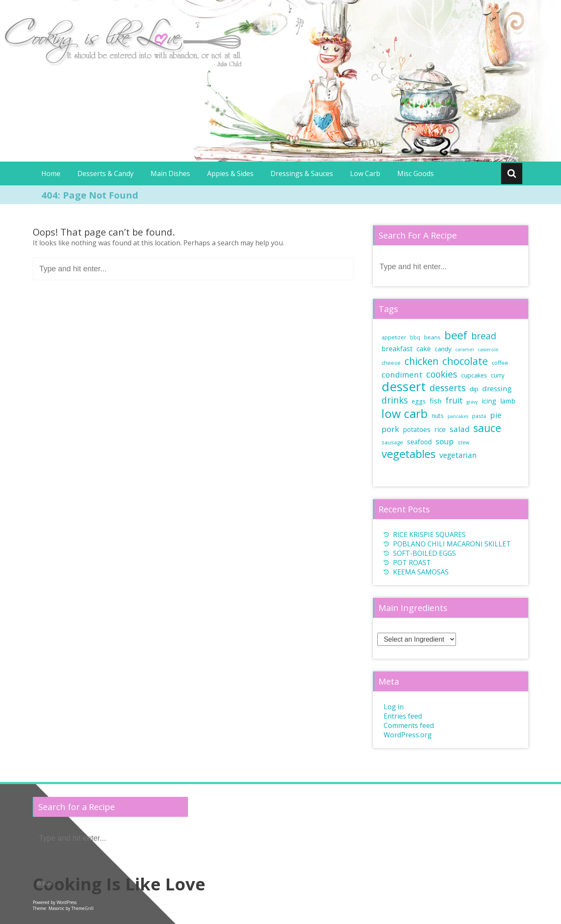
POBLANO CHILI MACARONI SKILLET (452, 544)
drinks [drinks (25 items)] (395, 400)
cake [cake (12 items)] (424, 349)
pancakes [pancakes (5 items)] (458, 416)
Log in (394, 707)
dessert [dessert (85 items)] (404, 387)
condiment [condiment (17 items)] (402, 374)
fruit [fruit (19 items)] (454, 401)
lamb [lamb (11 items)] (508, 401)
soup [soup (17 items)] (445, 441)
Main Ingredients (413, 608)
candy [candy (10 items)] (443, 349)
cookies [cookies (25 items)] (442, 374)
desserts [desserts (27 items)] (448, 388)
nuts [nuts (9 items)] (438, 416)
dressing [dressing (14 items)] (497, 388)
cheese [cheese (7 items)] (391, 363)
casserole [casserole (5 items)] (488, 350)
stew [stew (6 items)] (463, 442)
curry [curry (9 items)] (498, 375)
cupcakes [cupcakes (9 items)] (474, 375)
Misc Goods (416, 173)
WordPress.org (408, 735)
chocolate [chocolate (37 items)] (465, 361)
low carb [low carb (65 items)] (405, 414)
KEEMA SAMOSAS (421, 572)
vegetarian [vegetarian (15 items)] (458, 455)
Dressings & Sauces (302, 173)
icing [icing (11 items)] (489, 401)
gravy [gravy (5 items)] (472, 402)
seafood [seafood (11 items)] (419, 442)
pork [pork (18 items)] (390, 429)
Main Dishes (170, 173)
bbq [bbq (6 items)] (415, 337)
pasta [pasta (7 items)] (479, 416)
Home (51, 173)
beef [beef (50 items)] (456, 335)
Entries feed (403, 716)
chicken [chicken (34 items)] (421, 361)
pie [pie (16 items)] (496, 415)
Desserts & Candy (105, 173)
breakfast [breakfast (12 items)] (397, 349)
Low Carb (365, 173)
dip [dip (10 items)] (474, 389)
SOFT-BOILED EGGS (424, 553)
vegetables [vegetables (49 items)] (409, 454)
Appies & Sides (230, 173)
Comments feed (409, 725)
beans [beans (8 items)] (432, 337)
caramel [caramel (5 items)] (464, 350)
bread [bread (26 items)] (484, 336)
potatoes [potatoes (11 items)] (417, 429)
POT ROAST (412, 563)
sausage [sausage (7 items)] (392, 442)
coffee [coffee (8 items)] (500, 363)
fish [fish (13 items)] (436, 401)
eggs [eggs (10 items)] (419, 401)
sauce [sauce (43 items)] (487, 428)
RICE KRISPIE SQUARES (429, 534)
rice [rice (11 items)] (440, 429)
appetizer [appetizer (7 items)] (394, 337)
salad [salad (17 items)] (460, 429)
